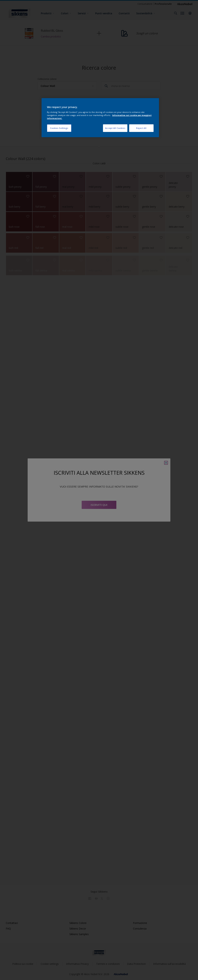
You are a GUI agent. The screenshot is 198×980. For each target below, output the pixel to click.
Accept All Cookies (115, 128)
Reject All (141, 128)
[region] (100, 118)
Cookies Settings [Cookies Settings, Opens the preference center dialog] (59, 128)
